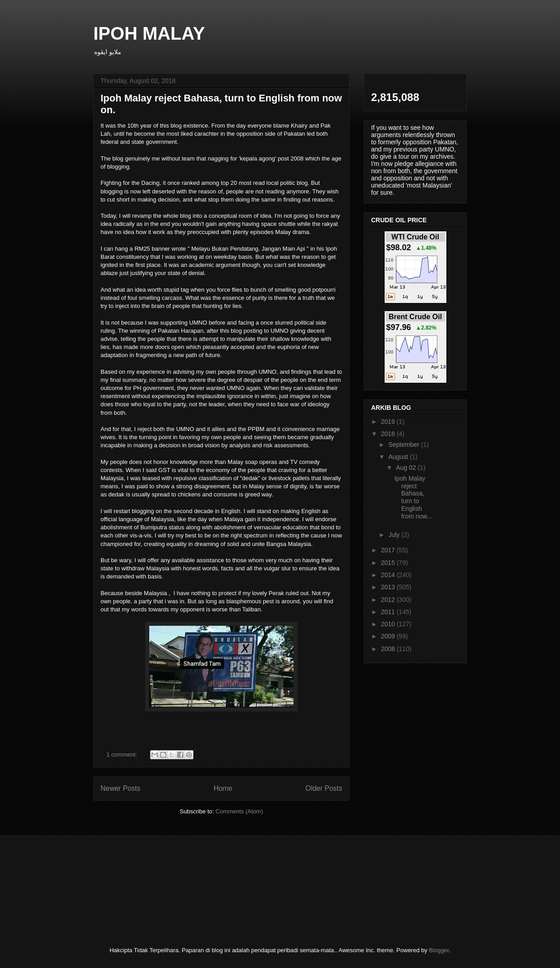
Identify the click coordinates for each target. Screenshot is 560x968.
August (399, 457)
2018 (389, 434)
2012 (389, 600)
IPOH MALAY (149, 33)
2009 (389, 636)
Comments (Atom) (239, 811)
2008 (389, 649)
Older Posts (324, 788)
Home (223, 788)
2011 (389, 612)
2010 (389, 624)
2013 (389, 587)
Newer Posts (120, 788)
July (395, 535)
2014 (389, 575)
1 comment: (123, 755)
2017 (389, 550)
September (404, 445)
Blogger (439, 950)
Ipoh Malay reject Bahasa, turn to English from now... (413, 497)
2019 (389, 422)
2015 (389, 563)
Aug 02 (407, 468)
